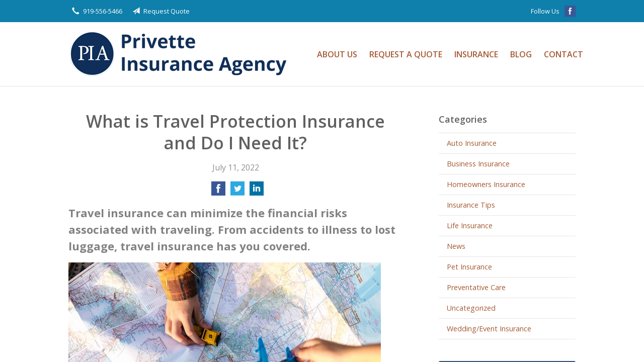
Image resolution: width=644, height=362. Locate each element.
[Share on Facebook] (218, 192)
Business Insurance (478, 164)
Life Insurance (470, 225)
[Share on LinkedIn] (257, 192)
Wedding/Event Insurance (489, 329)
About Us (337, 54)
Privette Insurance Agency (182, 54)
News (456, 246)
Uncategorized (471, 308)
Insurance (476, 54)
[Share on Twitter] (237, 192)
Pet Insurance (469, 267)
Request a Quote (406, 54)
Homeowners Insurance (486, 184)
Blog (521, 54)
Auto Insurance (472, 143)
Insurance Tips (471, 205)
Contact (563, 54)
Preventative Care (476, 287)
